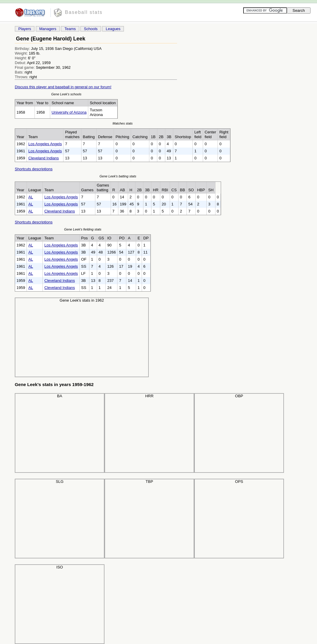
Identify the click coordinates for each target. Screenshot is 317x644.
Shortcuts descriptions (34, 169)
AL (31, 197)
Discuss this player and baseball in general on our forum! (63, 87)
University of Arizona (69, 112)
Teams (70, 29)
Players (25, 29)
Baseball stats (84, 12)
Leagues (113, 29)
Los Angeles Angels (45, 144)
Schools (91, 29)
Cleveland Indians (44, 158)
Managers (48, 29)
